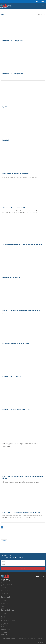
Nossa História (4, 589)
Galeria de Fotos (5, 604)
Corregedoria (4, 586)
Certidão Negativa (5, 625)
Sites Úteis (3, 622)
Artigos (3, 599)
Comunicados (4, 600)
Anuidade (3, 626)
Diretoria (3, 583)
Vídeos (3, 605)
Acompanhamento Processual (8, 620)
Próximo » (4, 541)
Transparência (4, 592)
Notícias (3, 607)
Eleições (3, 595)
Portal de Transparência (6, 628)
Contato (4, 632)
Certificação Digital (5, 623)
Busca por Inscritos (5, 619)
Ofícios (3, 608)
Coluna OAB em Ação (6, 602)
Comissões (4, 587)
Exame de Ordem (5, 615)
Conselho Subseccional (6, 584)
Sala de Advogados (5, 591)
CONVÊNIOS (5, 630)
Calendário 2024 (5, 594)
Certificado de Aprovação (7, 612)
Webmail (4, 635)
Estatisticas (4, 613)
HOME (40, 15)
